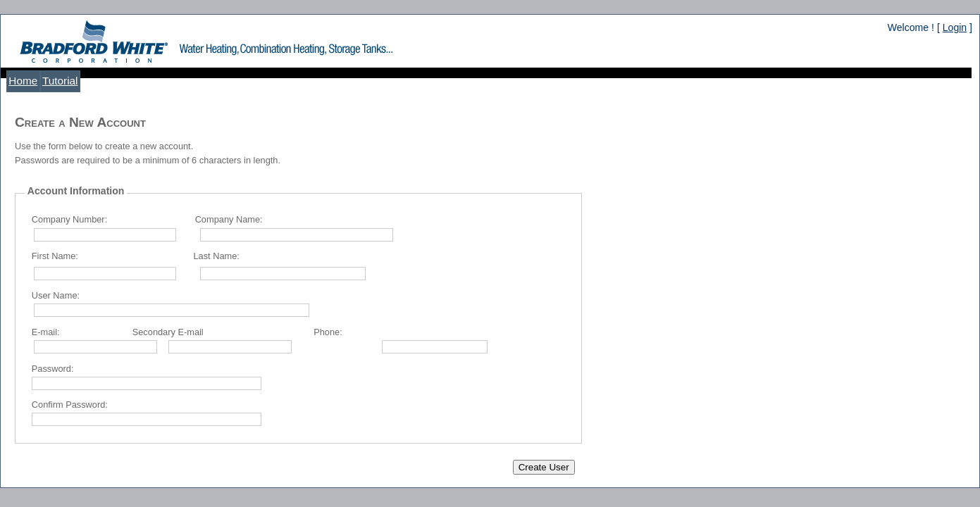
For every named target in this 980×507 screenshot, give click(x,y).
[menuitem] (23, 81)
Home (23, 81)
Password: (53, 369)
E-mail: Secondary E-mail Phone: (187, 332)
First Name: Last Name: (136, 256)
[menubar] (43, 81)
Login (955, 27)
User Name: (56, 295)
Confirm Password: (70, 405)
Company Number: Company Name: (147, 219)
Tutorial (60, 81)
